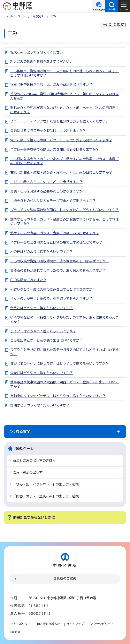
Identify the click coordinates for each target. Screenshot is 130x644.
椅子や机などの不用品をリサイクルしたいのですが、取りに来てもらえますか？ (64, 320)
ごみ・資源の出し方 (28, 472)
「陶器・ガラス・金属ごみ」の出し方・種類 (46, 496)
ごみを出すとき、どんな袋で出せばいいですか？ (46, 340)
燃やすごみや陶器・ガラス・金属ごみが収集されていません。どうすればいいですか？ (64, 221)
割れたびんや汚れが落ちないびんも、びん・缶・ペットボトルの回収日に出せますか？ (64, 110)
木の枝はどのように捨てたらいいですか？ (41, 252)
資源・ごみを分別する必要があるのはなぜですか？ (48, 191)
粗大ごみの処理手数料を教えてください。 (41, 62)
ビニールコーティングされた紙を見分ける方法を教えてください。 (60, 121)
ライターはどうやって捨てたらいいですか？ (43, 331)
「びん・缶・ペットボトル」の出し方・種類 (46, 484)
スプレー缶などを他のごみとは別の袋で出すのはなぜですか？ (56, 242)
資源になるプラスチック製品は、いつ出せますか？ (48, 131)
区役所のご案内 (65, 578)
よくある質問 (36, 16)
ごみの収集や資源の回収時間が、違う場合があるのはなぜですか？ (60, 261)
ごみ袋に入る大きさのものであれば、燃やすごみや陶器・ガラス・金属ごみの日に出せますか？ (64, 161)
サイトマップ (75, 624)
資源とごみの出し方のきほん (34, 461)
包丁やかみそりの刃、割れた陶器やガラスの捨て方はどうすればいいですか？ (64, 352)
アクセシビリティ (102, 624)
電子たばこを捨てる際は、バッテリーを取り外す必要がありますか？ (61, 140)
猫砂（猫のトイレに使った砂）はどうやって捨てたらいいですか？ (60, 363)
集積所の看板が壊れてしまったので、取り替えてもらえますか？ (58, 271)
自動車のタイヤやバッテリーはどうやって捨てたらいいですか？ (58, 396)
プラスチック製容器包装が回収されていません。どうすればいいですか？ (64, 210)
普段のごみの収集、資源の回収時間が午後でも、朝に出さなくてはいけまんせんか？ (64, 96)
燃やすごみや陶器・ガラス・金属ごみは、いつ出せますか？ (55, 233)
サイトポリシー (20, 624)
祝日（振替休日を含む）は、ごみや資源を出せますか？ (51, 85)
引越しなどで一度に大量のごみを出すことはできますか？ (53, 289)
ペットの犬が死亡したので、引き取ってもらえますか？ (51, 299)
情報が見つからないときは (34, 517)
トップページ (12, 16)
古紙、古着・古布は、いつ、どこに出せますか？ (46, 182)
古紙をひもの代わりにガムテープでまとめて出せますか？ (53, 201)
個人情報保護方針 (48, 624)
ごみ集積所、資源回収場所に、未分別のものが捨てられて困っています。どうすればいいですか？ (64, 73)
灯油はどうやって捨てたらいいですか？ (40, 405)
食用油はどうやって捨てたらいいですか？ (41, 308)
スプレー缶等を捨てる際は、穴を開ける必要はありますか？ (55, 149)
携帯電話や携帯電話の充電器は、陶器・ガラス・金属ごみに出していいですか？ (64, 384)
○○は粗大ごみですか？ (28, 280)
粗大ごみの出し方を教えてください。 (38, 52)
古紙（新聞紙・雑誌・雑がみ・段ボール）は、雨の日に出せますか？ (61, 172)
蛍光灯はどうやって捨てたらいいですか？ (41, 373)
